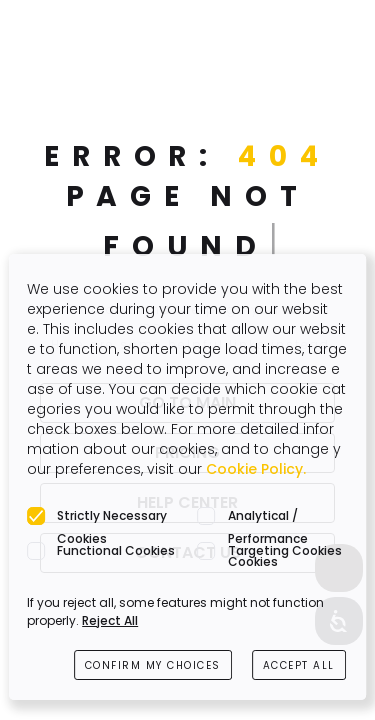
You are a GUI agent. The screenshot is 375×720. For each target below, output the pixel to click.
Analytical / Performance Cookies (268, 517)
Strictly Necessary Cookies (112, 517)
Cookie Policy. (256, 469)
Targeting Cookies (285, 550)
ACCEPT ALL (299, 665)
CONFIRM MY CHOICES (153, 665)
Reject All (110, 620)
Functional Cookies (116, 550)
